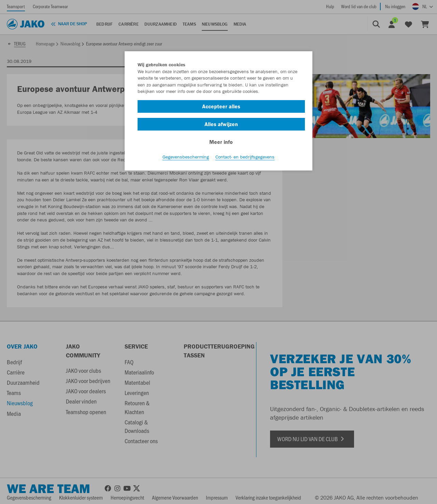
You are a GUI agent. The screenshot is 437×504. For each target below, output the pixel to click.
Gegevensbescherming (186, 158)
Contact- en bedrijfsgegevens (245, 158)
